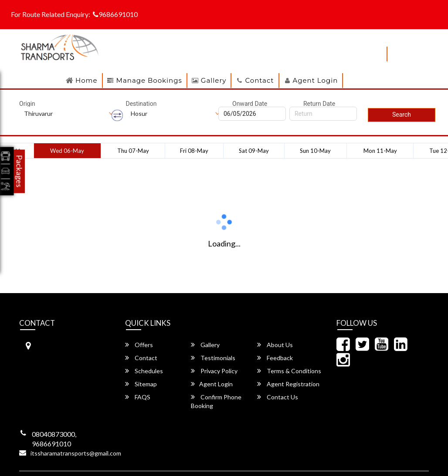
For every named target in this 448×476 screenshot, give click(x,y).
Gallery (214, 80)
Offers (139, 345)
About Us (275, 345)
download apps (353, 54)
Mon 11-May (380, 151)
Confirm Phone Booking (216, 401)
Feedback (275, 358)
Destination (141, 104)
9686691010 (115, 14)
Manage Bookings (149, 80)
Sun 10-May (315, 151)
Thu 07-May (133, 151)
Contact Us (278, 397)
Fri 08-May (194, 151)
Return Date (319, 104)
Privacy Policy (214, 371)
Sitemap (141, 384)
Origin (27, 104)
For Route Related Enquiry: (51, 14)
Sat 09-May (254, 151)
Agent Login (316, 80)
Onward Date (250, 104)
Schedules (144, 371)
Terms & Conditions (289, 371)
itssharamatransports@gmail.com (76, 453)
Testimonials (213, 358)
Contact (259, 80)
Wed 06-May (67, 151)
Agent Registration (288, 384)
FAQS (138, 397)
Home (87, 80)
